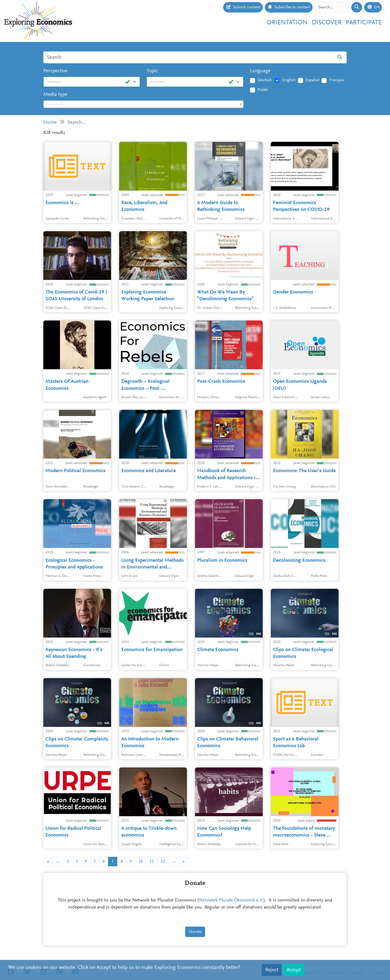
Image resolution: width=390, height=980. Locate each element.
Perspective (55, 71)
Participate (364, 23)
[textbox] (143, 104)
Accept (294, 970)
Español (312, 80)
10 (141, 861)
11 (152, 861)
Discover (327, 23)
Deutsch (265, 80)
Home (50, 122)
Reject (272, 970)
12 (163, 861)
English (289, 80)
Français (337, 80)
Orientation (287, 23)
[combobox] (143, 104)
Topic (152, 71)
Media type (55, 95)
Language (260, 71)
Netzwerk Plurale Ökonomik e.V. (231, 900)
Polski (263, 90)
